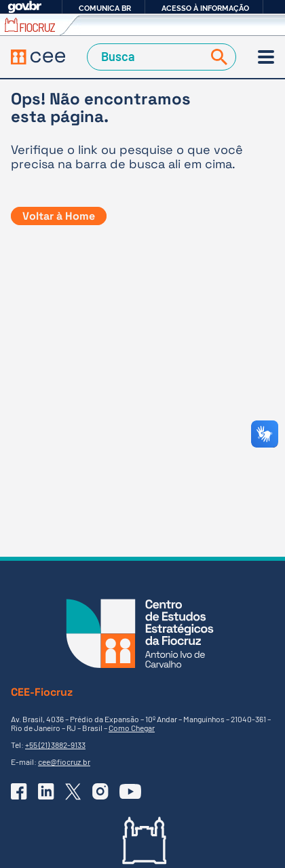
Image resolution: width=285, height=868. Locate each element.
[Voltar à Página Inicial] (38, 57)
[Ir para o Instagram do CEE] (100, 791)
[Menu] (266, 57)
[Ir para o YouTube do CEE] (130, 791)
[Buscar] (216, 57)
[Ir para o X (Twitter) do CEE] (73, 792)
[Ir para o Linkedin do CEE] (46, 791)
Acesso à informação (205, 8)
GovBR (24, 7)
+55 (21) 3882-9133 (55, 745)
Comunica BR (105, 8)
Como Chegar (132, 728)
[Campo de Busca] (147, 57)
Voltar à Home (59, 216)
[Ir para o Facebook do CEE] (19, 791)
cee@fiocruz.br (64, 762)
